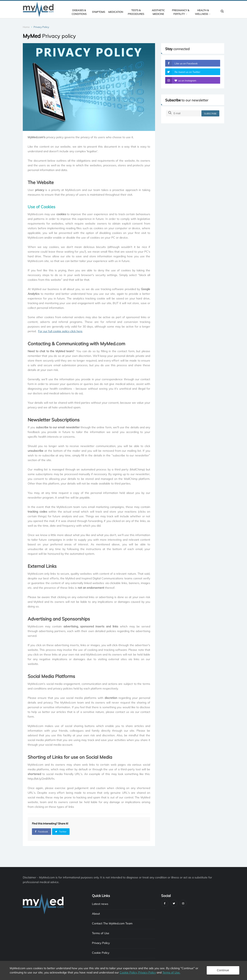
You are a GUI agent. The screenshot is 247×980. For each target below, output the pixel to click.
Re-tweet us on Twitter (183, 72)
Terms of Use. (171, 972)
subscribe (210, 114)
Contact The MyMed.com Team (112, 923)
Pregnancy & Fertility (181, 12)
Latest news (100, 904)
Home (26, 27)
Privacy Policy (101, 943)
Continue (223, 970)
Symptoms (98, 12)
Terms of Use (101, 933)
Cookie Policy (101, 953)
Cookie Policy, (129, 972)
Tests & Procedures (136, 12)
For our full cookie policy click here (60, 331)
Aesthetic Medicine (158, 12)
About (96, 914)
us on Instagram (181, 80)
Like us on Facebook (181, 63)
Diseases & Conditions (79, 12)
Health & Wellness (203, 12)
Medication (116, 12)
